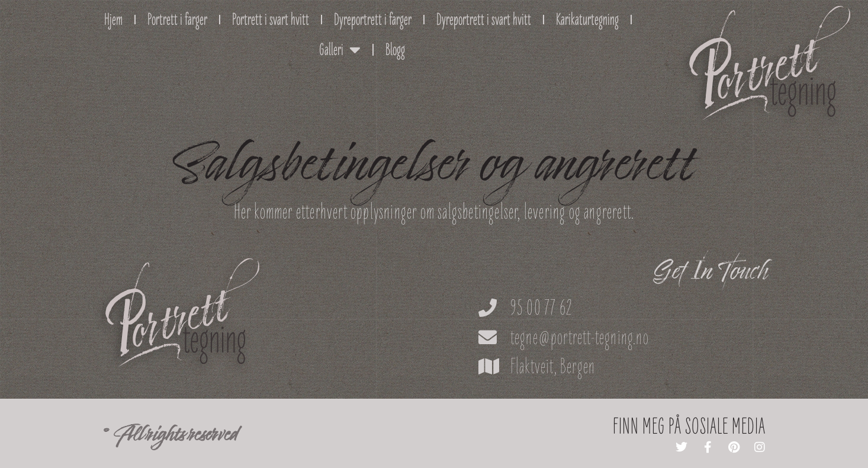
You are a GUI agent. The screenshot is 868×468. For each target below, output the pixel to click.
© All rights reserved (170, 434)
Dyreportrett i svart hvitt (484, 20)
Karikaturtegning (587, 20)
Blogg (395, 50)
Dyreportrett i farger (373, 20)
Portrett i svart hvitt (271, 20)
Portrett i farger (177, 20)
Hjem (113, 20)
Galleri (340, 50)
